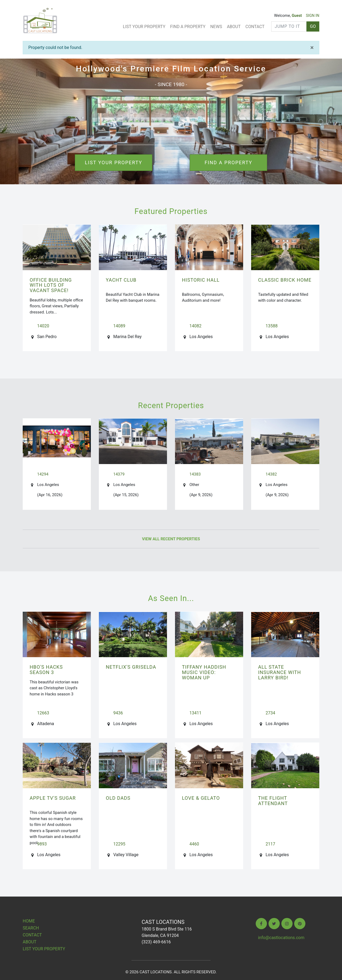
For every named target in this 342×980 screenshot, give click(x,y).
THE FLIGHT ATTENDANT (273, 801)
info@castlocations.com (281, 938)
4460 (194, 844)
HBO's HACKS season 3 (46, 670)
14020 (43, 326)
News (216, 27)
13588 (272, 326)
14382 (271, 474)
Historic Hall (201, 280)
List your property (114, 162)
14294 (43, 474)
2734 (270, 713)
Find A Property (188, 27)
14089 (119, 326)
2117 (270, 844)
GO (313, 26)
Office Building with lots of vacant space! (51, 285)
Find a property (229, 162)
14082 (195, 326)
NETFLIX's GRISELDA (131, 667)
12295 (119, 844)
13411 (195, 713)
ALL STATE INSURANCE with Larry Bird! (279, 672)
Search (31, 928)
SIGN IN (313, 16)
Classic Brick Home (285, 280)
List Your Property (144, 27)
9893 (42, 844)
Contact (255, 27)
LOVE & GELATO (201, 798)
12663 (43, 713)
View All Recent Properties (171, 539)
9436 (118, 713)
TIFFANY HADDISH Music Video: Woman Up (204, 672)
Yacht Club (121, 280)
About (234, 27)
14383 (195, 474)
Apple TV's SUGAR (53, 798)
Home (29, 921)
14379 (119, 474)
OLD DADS (118, 798)
